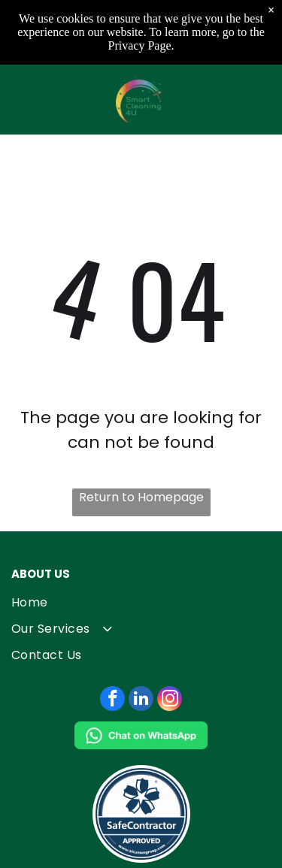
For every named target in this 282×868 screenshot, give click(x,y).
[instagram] (170, 700)
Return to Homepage (141, 497)
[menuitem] (141, 602)
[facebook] (112, 700)
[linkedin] (141, 700)
